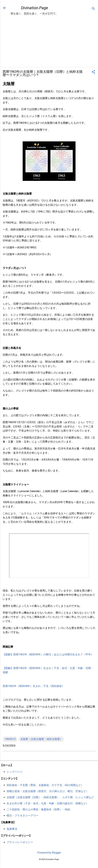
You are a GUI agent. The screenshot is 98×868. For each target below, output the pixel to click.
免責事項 (12, 829)
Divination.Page (34, 8)
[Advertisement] (49, 42)
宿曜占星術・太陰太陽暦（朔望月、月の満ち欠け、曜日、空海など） (48, 791)
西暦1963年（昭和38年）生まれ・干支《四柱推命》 (34, 686)
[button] (93, 72)
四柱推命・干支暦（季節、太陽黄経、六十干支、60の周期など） (45, 785)
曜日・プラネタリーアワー (22, 816)
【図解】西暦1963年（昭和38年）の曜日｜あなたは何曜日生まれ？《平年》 (48, 654)
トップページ (15, 772)
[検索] (93, 9)
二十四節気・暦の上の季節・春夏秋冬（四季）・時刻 (38, 809)
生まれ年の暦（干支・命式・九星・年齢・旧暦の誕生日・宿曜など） (48, 803)
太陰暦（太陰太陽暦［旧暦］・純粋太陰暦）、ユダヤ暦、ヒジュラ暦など (50, 797)
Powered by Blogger (49, 853)
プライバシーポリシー (20, 842)
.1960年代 (10, 739)
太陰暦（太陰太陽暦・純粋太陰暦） (41, 739)
